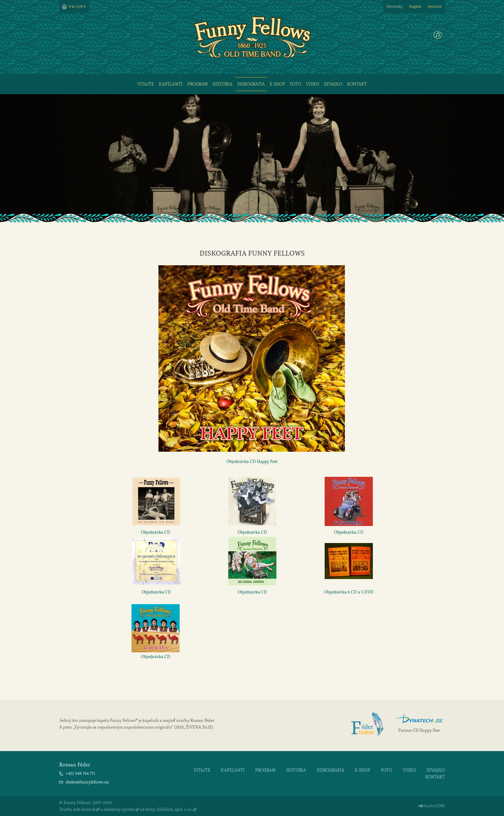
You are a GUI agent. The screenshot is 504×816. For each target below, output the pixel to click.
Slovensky (395, 7)
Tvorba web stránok (77, 809)
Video (313, 84)
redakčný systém (119, 809)
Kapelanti (171, 84)
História (222, 84)
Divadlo (333, 84)
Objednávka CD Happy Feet (252, 462)
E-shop (277, 84)
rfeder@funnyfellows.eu (87, 782)
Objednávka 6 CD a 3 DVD (349, 592)
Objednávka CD (156, 532)
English (415, 7)
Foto (296, 84)
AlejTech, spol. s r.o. (175, 809)
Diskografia (251, 84)
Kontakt (357, 84)
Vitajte (146, 84)
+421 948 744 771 (80, 773)
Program (198, 84)
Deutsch (435, 7)
